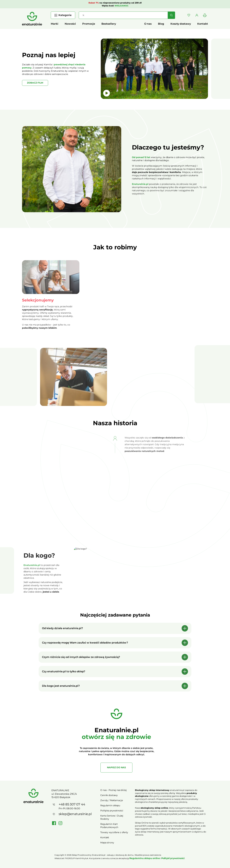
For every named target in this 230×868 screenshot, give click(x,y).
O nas (148, 24)
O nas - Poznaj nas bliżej (113, 790)
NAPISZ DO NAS (116, 770)
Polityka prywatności (112, 811)
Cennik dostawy (109, 795)
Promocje (89, 24)
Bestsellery (109, 24)
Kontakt (203, 24)
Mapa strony (107, 843)
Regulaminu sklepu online (145, 858)
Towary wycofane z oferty (114, 832)
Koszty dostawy (181, 24)
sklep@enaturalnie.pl (75, 814)
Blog (161, 24)
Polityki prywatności (173, 858)
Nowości (70, 24)
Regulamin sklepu (110, 805)
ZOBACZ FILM (35, 83)
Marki (55, 24)
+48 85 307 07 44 (72, 804)
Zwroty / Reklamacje (111, 800)
